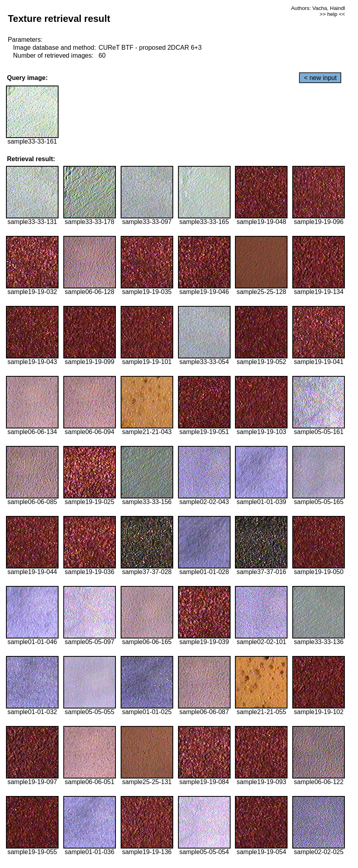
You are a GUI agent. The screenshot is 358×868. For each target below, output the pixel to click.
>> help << (333, 14)
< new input (320, 78)
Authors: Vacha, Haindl (318, 8)
